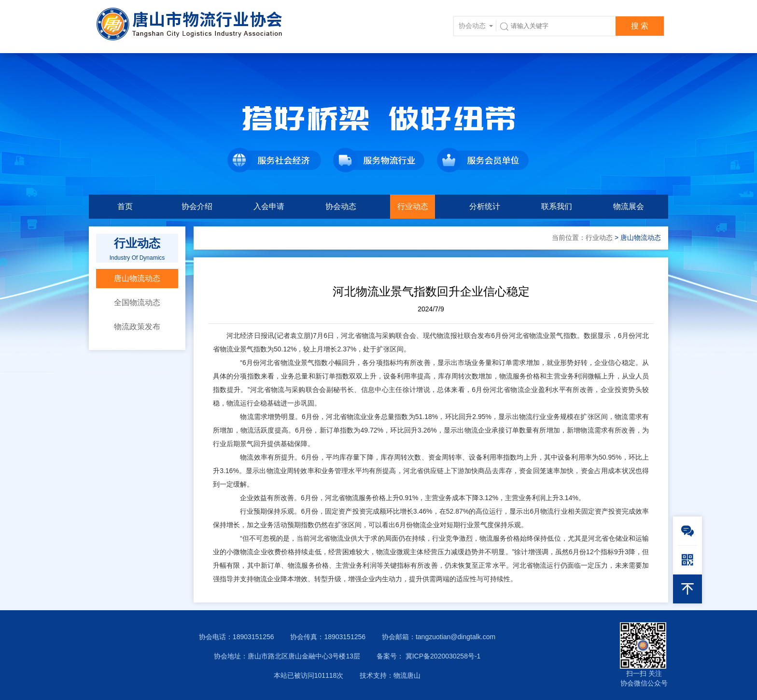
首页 (125, 206)
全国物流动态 (137, 302)
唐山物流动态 (137, 278)
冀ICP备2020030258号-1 (442, 656)
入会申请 (269, 206)
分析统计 (485, 206)
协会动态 (341, 206)
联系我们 (557, 206)
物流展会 (629, 206)
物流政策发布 (137, 327)
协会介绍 (197, 206)
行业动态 (413, 206)
